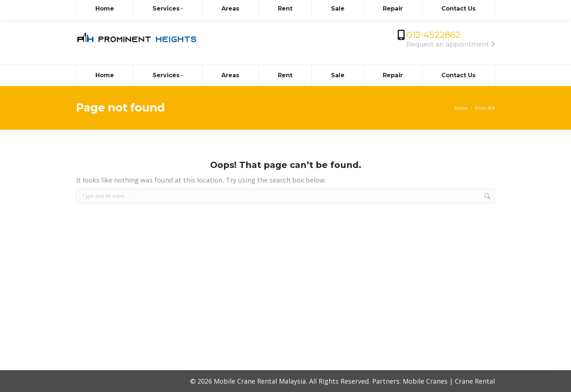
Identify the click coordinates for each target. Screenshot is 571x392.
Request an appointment (451, 44)
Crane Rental (475, 381)
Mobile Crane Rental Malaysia (260, 381)
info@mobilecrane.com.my (117, 7)
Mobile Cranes (425, 381)
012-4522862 (433, 35)
